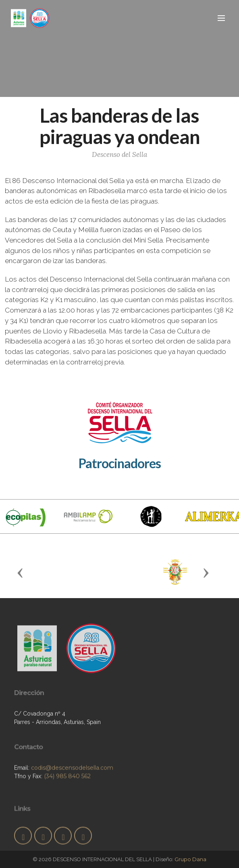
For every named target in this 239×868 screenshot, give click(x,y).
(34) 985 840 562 (67, 794)
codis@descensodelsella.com (72, 786)
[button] (20, 572)
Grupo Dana (190, 859)
